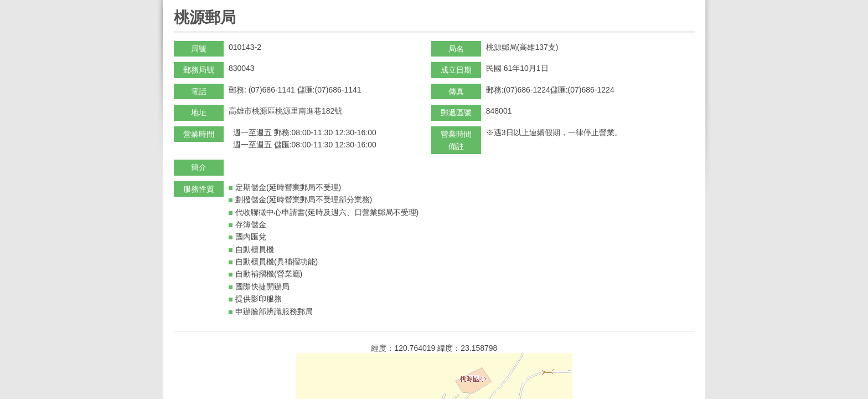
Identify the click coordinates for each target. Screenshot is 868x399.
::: (177, 5)
